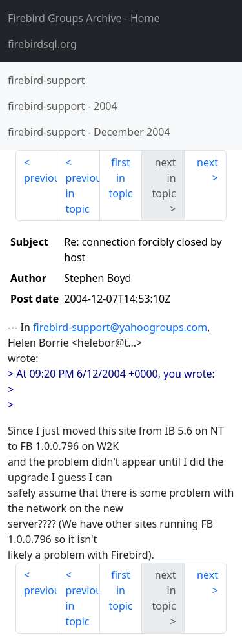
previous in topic (82, 193)
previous (41, 178)
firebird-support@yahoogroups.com (120, 327)
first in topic (120, 178)
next (207, 162)
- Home (84, 18)
